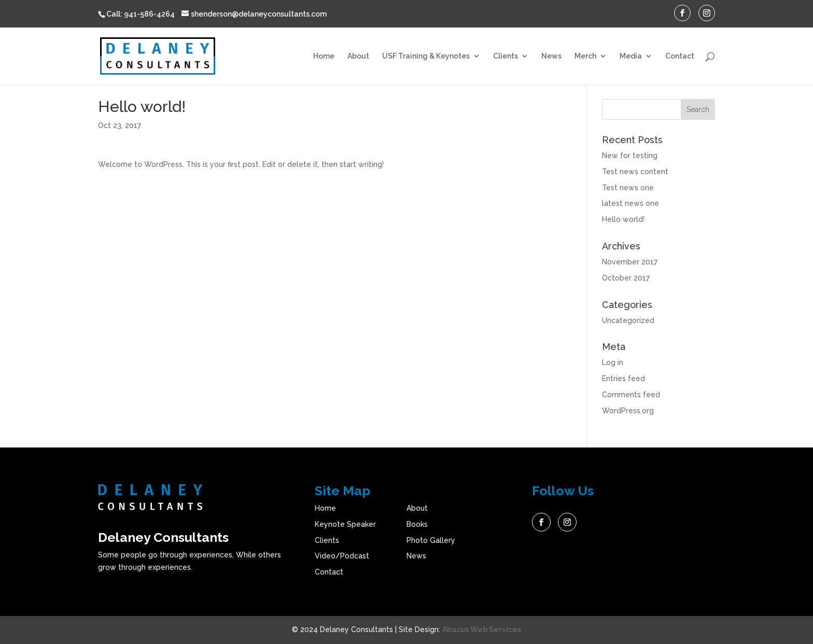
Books (417, 524)
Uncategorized (628, 320)
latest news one (630, 203)
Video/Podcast (342, 556)
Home (324, 56)
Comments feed (631, 395)
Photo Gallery (431, 540)
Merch (585, 56)
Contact (680, 56)
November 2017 (630, 262)
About (358, 56)
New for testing (630, 156)
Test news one (628, 188)
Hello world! (623, 219)
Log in (613, 362)
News (551, 56)
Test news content (635, 172)
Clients (506, 56)
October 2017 (626, 278)
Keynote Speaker (345, 524)
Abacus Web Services (482, 629)
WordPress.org (628, 411)
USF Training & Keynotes (426, 56)
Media (631, 56)
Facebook (541, 522)
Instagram (567, 522)
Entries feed (623, 379)
